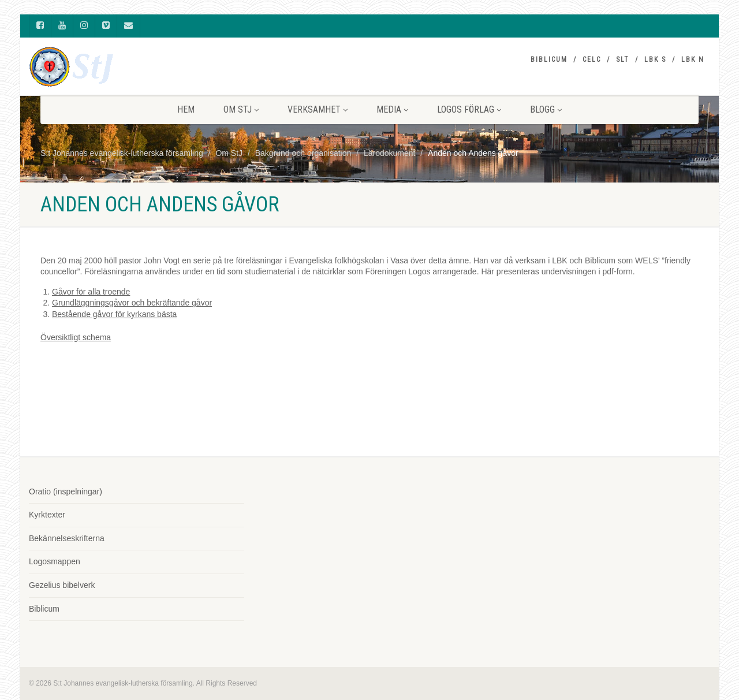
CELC (592, 59)
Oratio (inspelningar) (66, 492)
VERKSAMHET (318, 109)
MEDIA (392, 109)
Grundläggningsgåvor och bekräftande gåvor (132, 303)
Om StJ (241, 109)
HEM (186, 109)
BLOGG (546, 109)
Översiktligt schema (76, 337)
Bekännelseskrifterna (67, 538)
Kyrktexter (47, 515)
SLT (623, 59)
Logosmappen (55, 561)
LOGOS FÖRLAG (469, 109)
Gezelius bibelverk (62, 585)
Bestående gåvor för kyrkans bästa (114, 314)
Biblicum (549, 59)
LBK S (655, 59)
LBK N (693, 59)
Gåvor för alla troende (91, 292)
